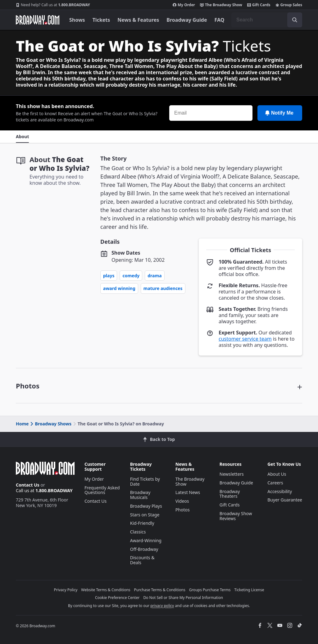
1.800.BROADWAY (53, 5)
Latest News (188, 492)
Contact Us (28, 485)
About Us (277, 474)
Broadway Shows (50, 424)
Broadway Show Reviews (236, 516)
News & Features (138, 20)
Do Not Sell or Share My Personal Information (183, 598)
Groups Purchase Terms (210, 590)
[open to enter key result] (295, 20)
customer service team (245, 339)
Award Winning (119, 288)
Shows (77, 20)
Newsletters (232, 474)
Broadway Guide (187, 20)
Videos (182, 501)
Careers (275, 483)
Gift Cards (259, 5)
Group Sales (289, 5)
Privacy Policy (66, 590)
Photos (183, 510)
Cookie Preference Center (117, 598)
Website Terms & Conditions (106, 590)
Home (22, 424)
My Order (184, 5)
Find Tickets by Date (145, 481)
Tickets (101, 20)
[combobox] (267, 20)
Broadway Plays (146, 506)
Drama (154, 276)
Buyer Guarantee (285, 500)
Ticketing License (249, 590)
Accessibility (280, 491)
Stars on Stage (145, 515)
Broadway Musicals (140, 495)
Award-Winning (146, 540)
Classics (138, 532)
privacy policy (162, 606)
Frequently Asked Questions (102, 490)
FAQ (220, 20)
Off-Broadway (144, 549)
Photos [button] (28, 386)
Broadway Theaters (230, 494)
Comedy (131, 276)
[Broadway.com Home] (38, 20)
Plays (109, 276)
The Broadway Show (221, 5)
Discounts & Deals (142, 560)
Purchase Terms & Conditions (160, 590)
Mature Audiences (163, 288)
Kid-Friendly (142, 523)
